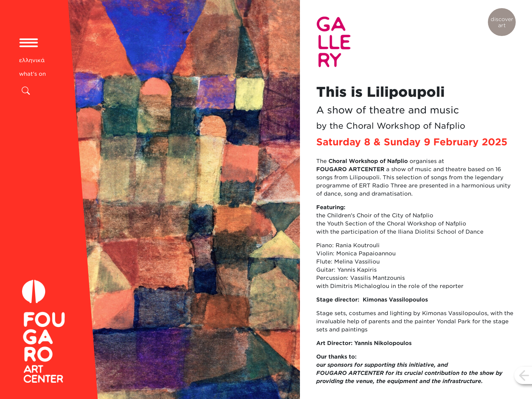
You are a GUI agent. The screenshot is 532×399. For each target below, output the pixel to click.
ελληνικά (32, 60)
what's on (32, 74)
